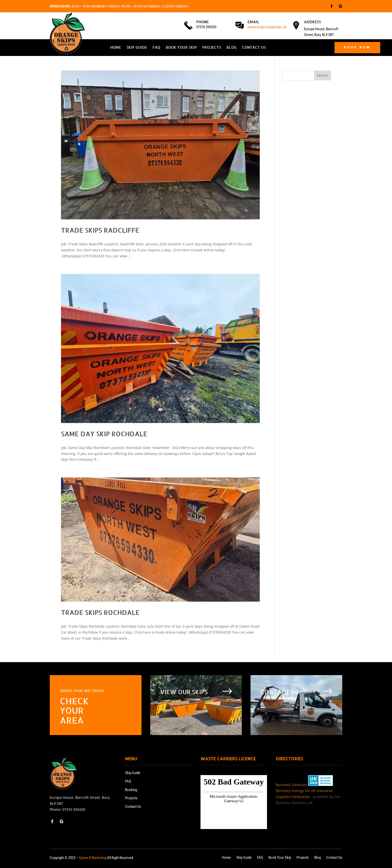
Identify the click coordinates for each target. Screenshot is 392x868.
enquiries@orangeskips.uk (267, 27)
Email (253, 22)
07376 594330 (74, 809)
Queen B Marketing (93, 858)
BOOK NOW (357, 47)
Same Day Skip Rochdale (104, 434)
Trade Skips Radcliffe (100, 230)
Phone (202, 22)
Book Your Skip (181, 48)
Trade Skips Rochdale (100, 612)
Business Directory (291, 785)
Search (322, 75)
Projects (212, 48)
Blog (231, 48)
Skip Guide (137, 48)
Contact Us (254, 48)
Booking (131, 790)
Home (115, 48)
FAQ (156, 48)
